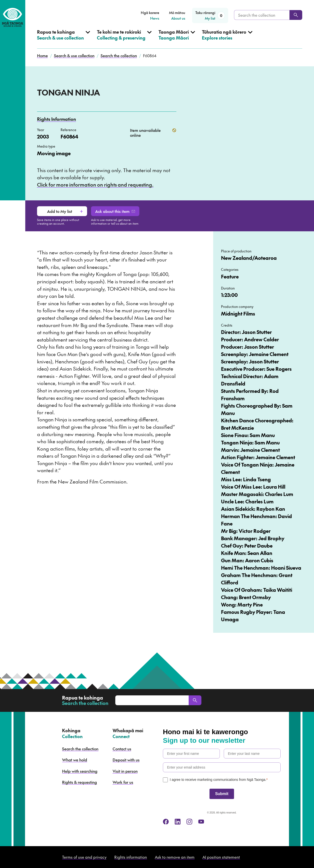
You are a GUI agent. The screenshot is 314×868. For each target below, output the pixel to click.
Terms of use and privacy (84, 857)
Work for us (123, 782)
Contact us (122, 749)
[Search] (296, 15)
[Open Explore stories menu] (227, 39)
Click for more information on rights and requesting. (95, 185)
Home (42, 55)
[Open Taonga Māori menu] (177, 39)
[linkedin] (178, 822)
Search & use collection (74, 55)
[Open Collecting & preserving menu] (124, 39)
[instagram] (189, 822)
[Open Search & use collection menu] (64, 39)
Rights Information (57, 119)
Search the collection (119, 55)
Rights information (131, 857)
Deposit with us (126, 760)
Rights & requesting (79, 782)
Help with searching (80, 771)
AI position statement (221, 857)
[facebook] (166, 822)
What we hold (75, 760)
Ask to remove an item (175, 857)
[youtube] (201, 822)
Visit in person (125, 771)
